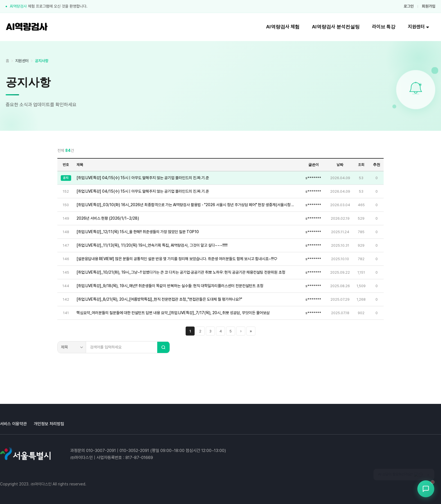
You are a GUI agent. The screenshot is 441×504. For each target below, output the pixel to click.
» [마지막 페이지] (251, 331)
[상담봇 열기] (426, 489)
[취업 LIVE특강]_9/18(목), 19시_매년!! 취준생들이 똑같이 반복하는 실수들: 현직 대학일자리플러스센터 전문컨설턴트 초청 (170, 286)
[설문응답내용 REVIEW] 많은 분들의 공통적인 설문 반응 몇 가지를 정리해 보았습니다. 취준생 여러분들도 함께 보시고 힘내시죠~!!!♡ (177, 259)
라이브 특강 (384, 27)
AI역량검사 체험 (283, 27)
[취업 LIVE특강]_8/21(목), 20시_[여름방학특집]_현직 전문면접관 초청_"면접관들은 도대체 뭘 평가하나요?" (159, 299)
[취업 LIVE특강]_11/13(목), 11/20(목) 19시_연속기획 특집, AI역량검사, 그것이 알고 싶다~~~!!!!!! (152, 245)
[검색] (163, 347)
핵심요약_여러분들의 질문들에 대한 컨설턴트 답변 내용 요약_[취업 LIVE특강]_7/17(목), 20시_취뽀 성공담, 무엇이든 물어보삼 (173, 313)
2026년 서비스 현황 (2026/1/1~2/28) (108, 218)
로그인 (409, 6)
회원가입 (429, 6)
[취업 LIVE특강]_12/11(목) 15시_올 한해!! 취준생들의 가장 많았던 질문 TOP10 (138, 232)
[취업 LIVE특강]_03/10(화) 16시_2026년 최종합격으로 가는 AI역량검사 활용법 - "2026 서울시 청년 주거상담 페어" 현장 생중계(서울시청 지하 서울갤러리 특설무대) (187, 205)
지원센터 (418, 27)
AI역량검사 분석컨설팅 (336, 27)
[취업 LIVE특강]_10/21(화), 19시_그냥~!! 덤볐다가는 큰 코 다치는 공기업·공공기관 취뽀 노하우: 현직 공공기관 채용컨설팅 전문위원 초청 (181, 272)
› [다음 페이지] (241, 331)
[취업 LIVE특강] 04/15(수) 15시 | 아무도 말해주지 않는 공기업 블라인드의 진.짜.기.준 (143, 178)
